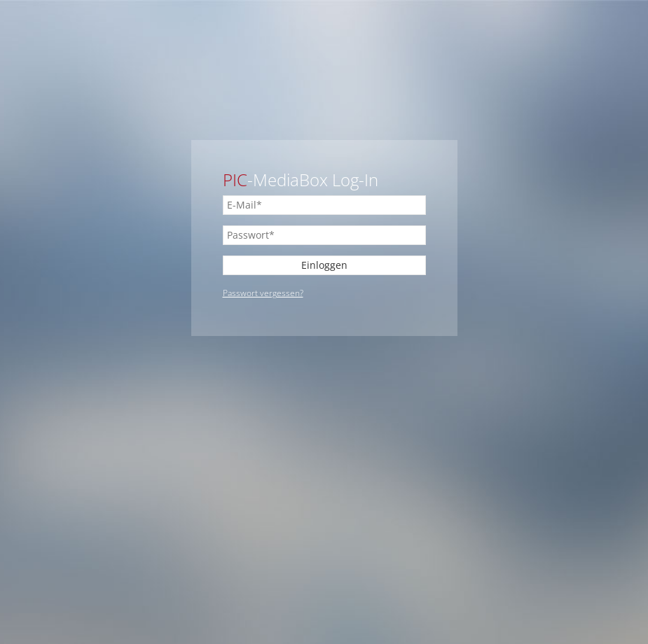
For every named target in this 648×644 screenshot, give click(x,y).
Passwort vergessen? (263, 293)
